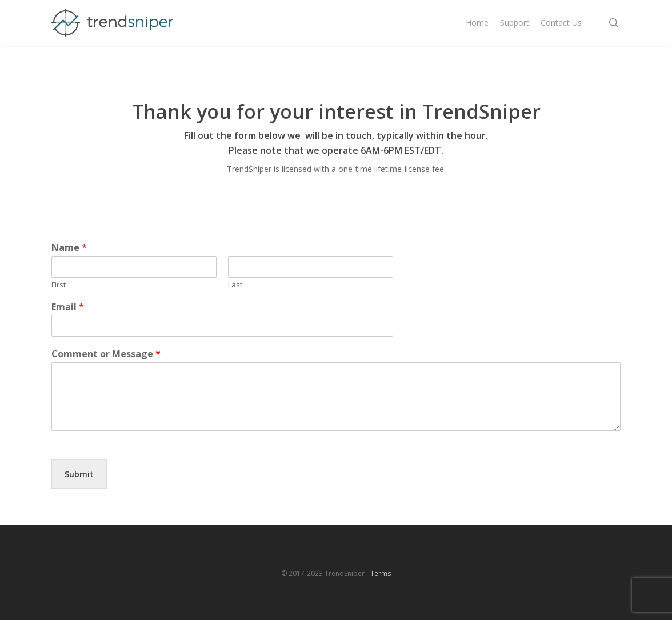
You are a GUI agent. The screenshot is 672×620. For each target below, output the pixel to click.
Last (235, 285)
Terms (381, 573)
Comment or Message (106, 354)
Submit (79, 474)
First (59, 285)
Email (68, 307)
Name (69, 248)
